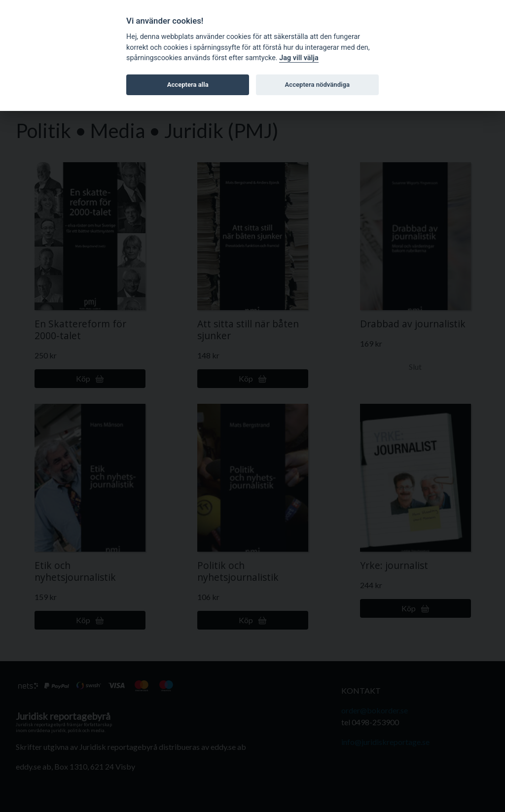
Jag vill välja (299, 58)
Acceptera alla (188, 85)
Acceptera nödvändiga (317, 85)
